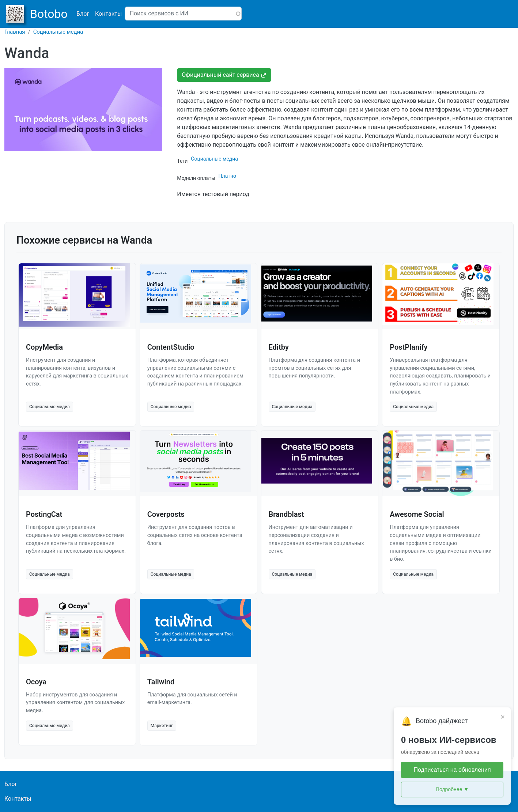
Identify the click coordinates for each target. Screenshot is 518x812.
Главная (15, 32)
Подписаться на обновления (452, 770)
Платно (227, 176)
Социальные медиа (58, 32)
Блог (83, 14)
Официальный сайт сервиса (224, 75)
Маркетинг (162, 726)
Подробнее (452, 790)
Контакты (108, 14)
